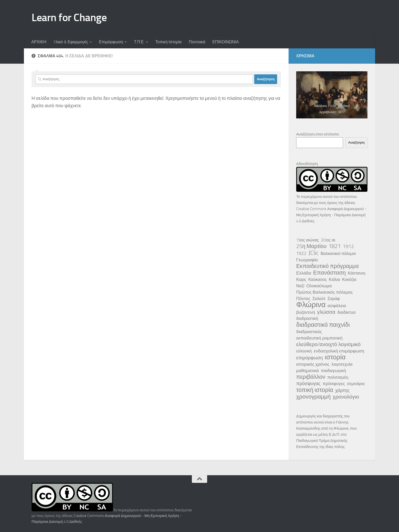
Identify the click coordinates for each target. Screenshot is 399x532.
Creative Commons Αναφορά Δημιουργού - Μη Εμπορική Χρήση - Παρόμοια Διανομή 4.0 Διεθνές (331, 215)
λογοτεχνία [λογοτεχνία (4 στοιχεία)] (342, 364)
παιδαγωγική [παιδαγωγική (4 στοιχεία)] (333, 371)
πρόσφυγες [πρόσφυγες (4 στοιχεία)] (334, 384)
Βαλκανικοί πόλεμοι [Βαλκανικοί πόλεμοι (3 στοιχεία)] (338, 254)
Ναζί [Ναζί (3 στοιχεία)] (300, 286)
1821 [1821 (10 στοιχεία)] (335, 246)
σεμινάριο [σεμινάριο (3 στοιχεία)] (356, 384)
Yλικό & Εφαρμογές (71, 42)
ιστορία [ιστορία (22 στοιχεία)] (335, 357)
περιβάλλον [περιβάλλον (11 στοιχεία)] (311, 377)
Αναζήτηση (357, 142)
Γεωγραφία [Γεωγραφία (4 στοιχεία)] (307, 260)
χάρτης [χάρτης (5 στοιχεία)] (342, 390)
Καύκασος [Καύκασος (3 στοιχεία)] (318, 279)
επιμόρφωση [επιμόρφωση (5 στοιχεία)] (309, 358)
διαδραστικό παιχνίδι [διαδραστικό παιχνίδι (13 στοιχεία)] (323, 325)
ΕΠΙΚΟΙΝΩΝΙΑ (225, 42)
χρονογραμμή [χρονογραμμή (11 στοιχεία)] (313, 397)
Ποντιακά (197, 42)
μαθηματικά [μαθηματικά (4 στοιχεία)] (308, 371)
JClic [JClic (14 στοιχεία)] (313, 253)
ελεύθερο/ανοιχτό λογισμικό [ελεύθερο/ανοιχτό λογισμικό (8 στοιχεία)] (328, 344)
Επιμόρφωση (111, 42)
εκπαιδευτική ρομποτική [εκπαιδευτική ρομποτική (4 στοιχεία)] (319, 338)
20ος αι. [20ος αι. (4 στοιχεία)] (329, 240)
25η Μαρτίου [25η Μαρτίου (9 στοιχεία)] (311, 246)
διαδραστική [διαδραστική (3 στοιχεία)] (307, 318)
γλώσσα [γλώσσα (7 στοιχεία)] (326, 312)
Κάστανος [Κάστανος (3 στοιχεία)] (357, 273)
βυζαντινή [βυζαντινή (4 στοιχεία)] (306, 312)
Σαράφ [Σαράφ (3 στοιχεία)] (334, 299)
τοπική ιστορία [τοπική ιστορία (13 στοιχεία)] (315, 390)
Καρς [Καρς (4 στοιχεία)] (301, 279)
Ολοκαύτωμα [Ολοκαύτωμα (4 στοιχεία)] (319, 286)
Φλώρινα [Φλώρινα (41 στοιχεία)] (311, 305)
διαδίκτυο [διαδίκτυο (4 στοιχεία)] (347, 312)
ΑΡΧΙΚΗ (39, 42)
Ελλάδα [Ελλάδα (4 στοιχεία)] (304, 273)
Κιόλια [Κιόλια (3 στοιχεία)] (334, 279)
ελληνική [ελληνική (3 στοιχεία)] (304, 351)
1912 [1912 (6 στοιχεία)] (348, 246)
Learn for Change (69, 18)
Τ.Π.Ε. (139, 42)
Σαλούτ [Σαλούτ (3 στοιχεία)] (319, 299)
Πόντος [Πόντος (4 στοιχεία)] (303, 298)
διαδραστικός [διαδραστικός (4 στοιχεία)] (309, 332)
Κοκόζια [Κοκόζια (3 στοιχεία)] (349, 279)
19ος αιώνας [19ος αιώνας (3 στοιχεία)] (308, 240)
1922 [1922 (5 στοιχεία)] (301, 253)
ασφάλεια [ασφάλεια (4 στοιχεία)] (337, 306)
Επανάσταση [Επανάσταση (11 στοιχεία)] (330, 273)
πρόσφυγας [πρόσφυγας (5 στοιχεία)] (308, 384)
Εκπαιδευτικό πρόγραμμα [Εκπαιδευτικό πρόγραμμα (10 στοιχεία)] (327, 266)
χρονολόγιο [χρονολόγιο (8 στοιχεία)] (346, 397)
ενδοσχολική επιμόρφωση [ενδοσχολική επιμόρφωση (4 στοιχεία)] (339, 351)
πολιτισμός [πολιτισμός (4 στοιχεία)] (338, 377)
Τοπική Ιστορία (168, 42)
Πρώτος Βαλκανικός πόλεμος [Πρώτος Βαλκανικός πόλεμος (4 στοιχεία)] (325, 292)
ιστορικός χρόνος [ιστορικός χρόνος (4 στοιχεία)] (313, 364)
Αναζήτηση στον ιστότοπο (318, 134)
